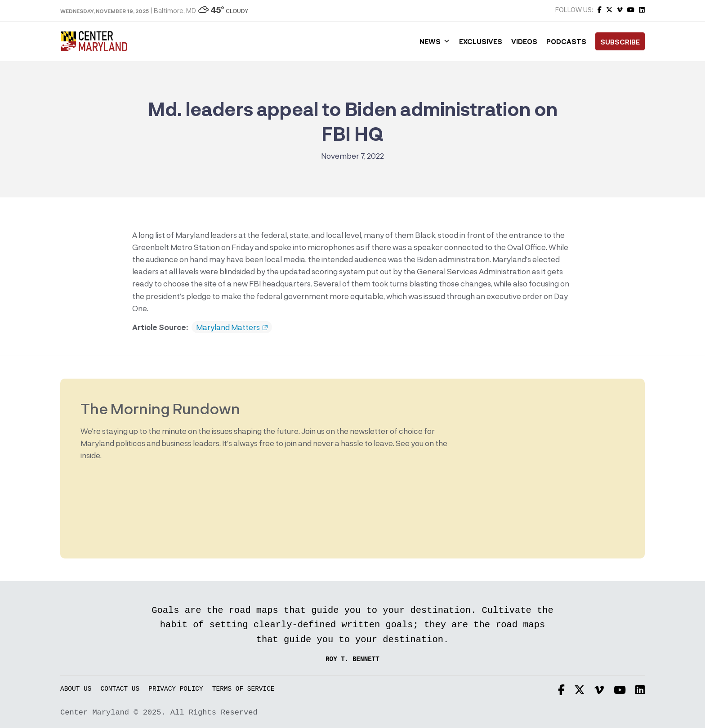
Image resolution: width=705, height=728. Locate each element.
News (435, 41)
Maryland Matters (232, 327)
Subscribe (620, 42)
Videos (524, 41)
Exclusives (481, 41)
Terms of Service (243, 689)
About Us (76, 689)
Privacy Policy (176, 689)
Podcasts (566, 41)
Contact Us (120, 689)
